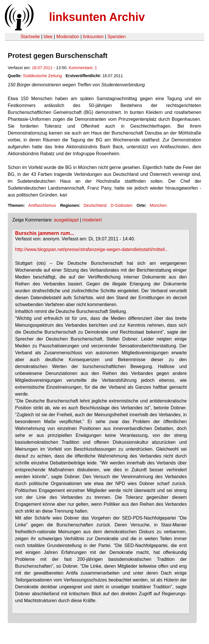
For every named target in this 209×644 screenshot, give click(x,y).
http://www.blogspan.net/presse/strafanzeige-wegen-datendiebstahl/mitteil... (92, 249)
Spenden (116, 37)
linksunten (93, 37)
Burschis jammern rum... (45, 233)
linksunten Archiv (97, 17)
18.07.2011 (42, 68)
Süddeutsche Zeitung (42, 76)
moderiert (92, 220)
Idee (48, 37)
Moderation (68, 37)
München (158, 205)
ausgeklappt (66, 220)
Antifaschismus (42, 205)
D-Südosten (122, 205)
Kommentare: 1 (83, 68)
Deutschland (95, 205)
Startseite (30, 37)
